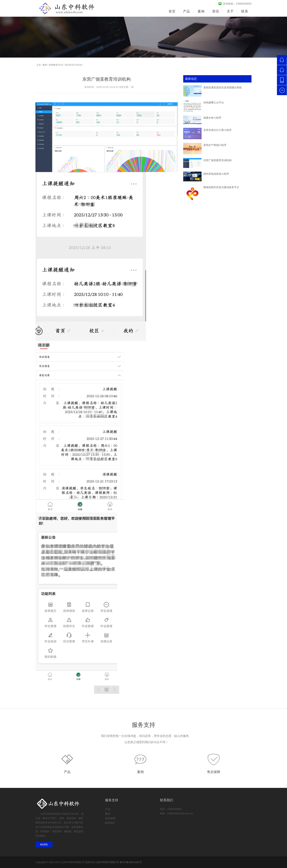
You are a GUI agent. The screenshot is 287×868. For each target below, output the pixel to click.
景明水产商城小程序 (215, 145)
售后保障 (214, 772)
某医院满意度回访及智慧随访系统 (223, 87)
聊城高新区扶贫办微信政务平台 (221, 187)
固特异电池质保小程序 (216, 174)
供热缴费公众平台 (214, 102)
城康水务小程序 (212, 118)
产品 (67, 772)
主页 (39, 65)
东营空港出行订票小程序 (217, 130)
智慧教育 (53, 65)
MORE (44, 845)
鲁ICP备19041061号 (131, 862)
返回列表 (107, 690)
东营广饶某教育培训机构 (217, 160)
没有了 (98, 690)
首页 (172, 11)
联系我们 (110, 823)
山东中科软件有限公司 (107, 862)
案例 (45, 65)
